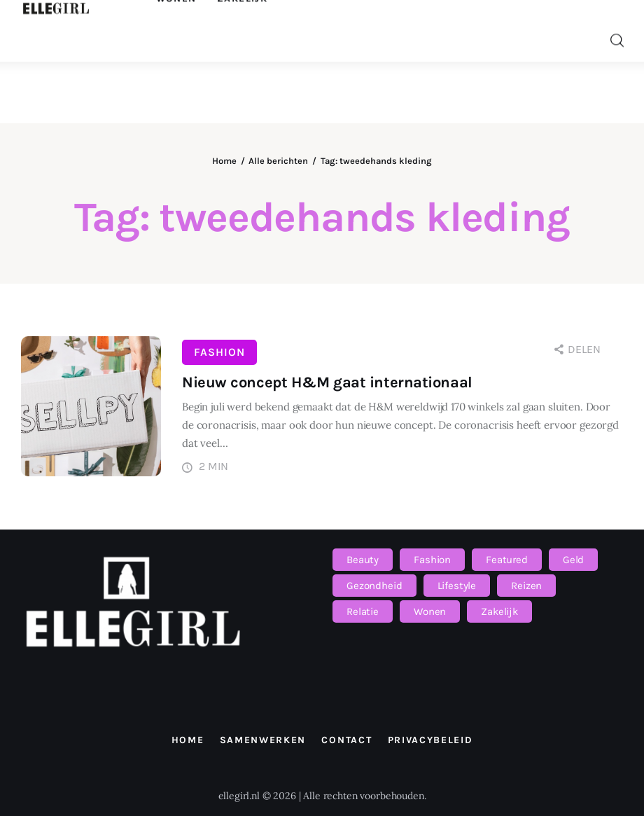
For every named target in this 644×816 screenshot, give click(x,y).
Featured (507, 560)
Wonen (430, 611)
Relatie (363, 611)
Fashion (219, 352)
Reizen (526, 586)
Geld (573, 560)
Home (224, 161)
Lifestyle (457, 586)
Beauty (363, 560)
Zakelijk (499, 611)
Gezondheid (374, 586)
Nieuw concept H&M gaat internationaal (327, 382)
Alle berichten (278, 161)
